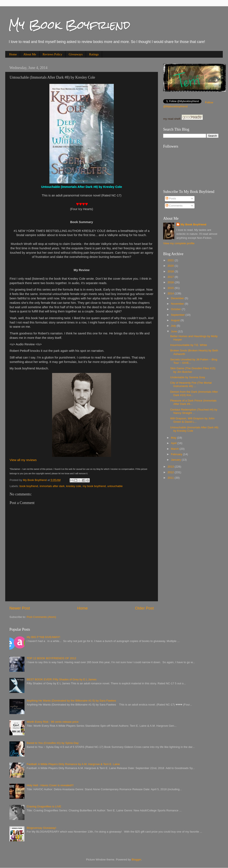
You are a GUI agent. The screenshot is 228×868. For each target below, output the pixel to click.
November (178, 304)
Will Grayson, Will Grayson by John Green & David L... (192, 420)
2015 (171, 288)
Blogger (136, 860)
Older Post (144, 608)
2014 (171, 293)
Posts (171, 198)
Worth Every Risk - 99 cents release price (53, 722)
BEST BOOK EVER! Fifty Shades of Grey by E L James (61, 679)
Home (13, 54)
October (176, 309)
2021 (171, 260)
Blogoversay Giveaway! (41, 828)
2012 (171, 472)
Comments (174, 206)
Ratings (94, 54)
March (175, 449)
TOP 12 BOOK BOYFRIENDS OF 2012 (51, 658)
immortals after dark (52, 486)
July (174, 326)
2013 (171, 467)
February (177, 454)
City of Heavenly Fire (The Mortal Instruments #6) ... (191, 384)
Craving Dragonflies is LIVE (44, 806)
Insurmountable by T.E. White (189, 345)
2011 (171, 478)
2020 (171, 266)
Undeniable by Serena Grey (188, 377)
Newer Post (20, 608)
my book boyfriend (94, 486)
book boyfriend (29, 486)
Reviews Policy (53, 54)
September (178, 315)
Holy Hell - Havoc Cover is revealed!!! (50, 785)
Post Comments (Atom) (41, 617)
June (174, 331)
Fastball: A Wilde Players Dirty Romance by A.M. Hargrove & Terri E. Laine (73, 764)
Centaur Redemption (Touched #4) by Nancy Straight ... (194, 411)
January (176, 460)
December (178, 298)
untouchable (115, 486)
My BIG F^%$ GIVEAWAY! (43, 637)
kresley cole (74, 486)
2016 (171, 282)
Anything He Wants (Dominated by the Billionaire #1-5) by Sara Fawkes (71, 701)
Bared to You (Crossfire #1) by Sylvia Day (53, 743)
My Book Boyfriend (69, 25)
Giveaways (76, 54)
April (174, 443)
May (174, 438)
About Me (30, 54)
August (176, 320)
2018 (171, 271)
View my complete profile (179, 243)
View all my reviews (23, 460)
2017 (171, 277)
